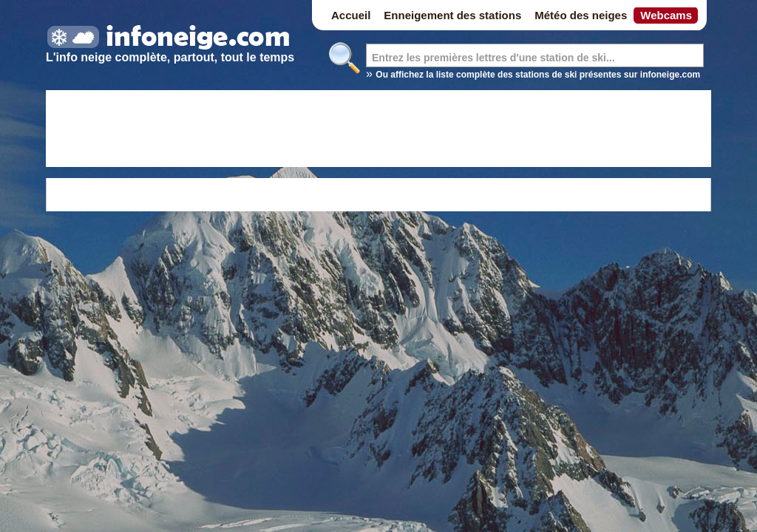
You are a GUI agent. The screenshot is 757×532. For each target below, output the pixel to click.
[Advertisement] (378, 131)
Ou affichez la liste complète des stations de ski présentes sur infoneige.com (538, 75)
